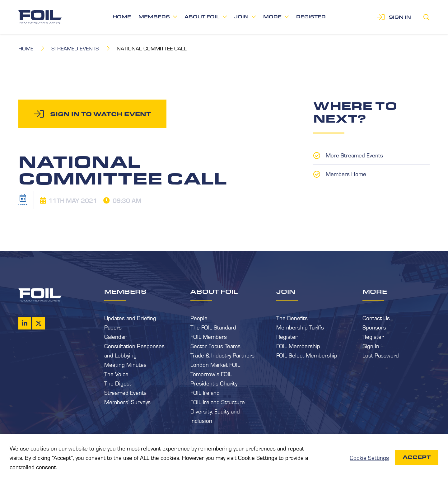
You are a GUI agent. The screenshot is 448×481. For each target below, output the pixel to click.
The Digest (118, 383)
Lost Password (381, 355)
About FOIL (202, 17)
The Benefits (292, 318)
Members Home (346, 174)
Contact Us (376, 318)
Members (154, 17)
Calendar (115, 336)
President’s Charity (214, 383)
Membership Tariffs (300, 327)
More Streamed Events (354, 155)
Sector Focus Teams (215, 346)
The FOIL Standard (213, 327)
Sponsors (374, 327)
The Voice (116, 374)
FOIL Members (209, 336)
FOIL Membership (298, 346)
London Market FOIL (215, 364)
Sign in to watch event (100, 114)
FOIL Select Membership (307, 355)
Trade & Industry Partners (222, 355)
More (272, 17)
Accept (417, 457)
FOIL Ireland (205, 392)
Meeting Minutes (125, 364)
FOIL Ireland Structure (218, 402)
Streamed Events (75, 48)
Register (311, 17)
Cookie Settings (369, 457)
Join (241, 17)
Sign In (371, 346)
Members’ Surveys (127, 402)
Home (122, 17)
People (199, 318)
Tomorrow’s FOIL (211, 374)
